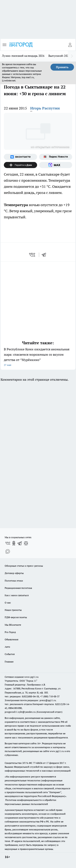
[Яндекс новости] (56, 157)
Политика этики (14, 581)
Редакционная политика (18, 588)
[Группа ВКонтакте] (20, 157)
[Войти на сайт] (70, 45)
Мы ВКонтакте (13, 625)
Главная (9, 662)
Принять (62, 67)
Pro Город (10, 632)
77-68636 (38, 763)
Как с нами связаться (17, 595)
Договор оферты (14, 573)
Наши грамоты (13, 610)
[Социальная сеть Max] (56, 165)
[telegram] (45, 255)
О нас (8, 603)
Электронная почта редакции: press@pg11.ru (30, 700)
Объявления (11, 639)
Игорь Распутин (45, 108)
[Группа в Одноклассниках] (14, 543)
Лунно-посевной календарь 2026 (23, 56)
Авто (7, 647)
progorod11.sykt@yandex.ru (20, 712)
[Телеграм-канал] (20, 543)
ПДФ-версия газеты (16, 617)
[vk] (33, 255)
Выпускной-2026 (59, 56)
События (10, 654)
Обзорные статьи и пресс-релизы (24, 566)
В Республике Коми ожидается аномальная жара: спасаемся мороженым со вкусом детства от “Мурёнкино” (38, 357)
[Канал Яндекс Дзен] (20, 165)
